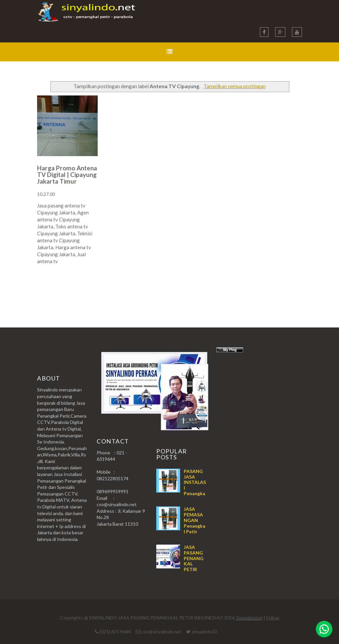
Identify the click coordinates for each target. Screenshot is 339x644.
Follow (273, 618)
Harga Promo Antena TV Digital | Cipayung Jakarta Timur (67, 175)
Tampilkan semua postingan (235, 86)
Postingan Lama (268, 287)
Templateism (249, 618)
